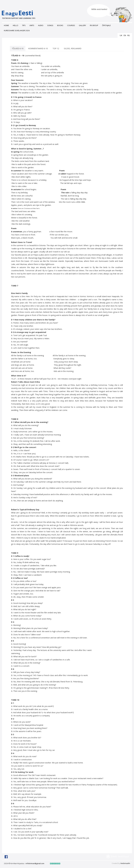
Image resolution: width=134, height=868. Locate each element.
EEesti (20, 16)
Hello (16, 25)
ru (129, 35)
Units (32, 25)
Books (60, 25)
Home (6, 25)
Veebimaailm (125, 864)
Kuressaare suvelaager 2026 (17, 30)
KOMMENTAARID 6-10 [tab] (38, 49)
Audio (41, 25)
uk (121, 35)
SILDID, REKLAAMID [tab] (73, 49)
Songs (50, 25)
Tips (24, 25)
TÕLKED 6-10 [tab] (18, 49)
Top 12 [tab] (56, 49)
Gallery (82, 25)
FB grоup (94, 25)
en (125, 35)
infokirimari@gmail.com (35, 864)
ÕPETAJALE (106, 25)
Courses (71, 25)
